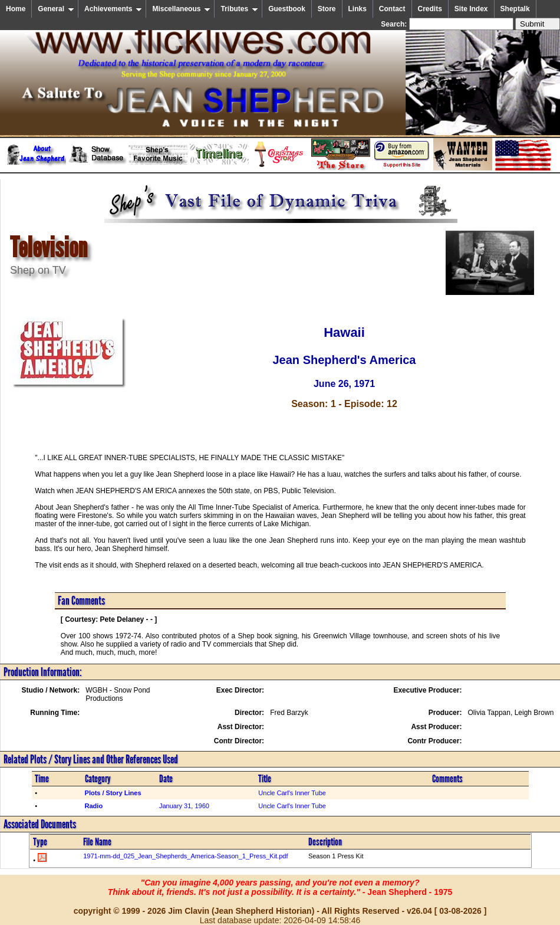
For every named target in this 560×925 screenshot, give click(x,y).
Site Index (471, 9)
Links (358, 9)
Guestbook (287, 9)
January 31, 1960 (184, 806)
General (56, 9)
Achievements (113, 9)
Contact (392, 9)
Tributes (239, 9)
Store (327, 9)
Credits (430, 9)
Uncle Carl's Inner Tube (292, 793)
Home (16, 9)
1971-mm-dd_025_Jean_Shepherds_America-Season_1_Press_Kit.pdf (185, 856)
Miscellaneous (181, 9)
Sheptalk (515, 9)
